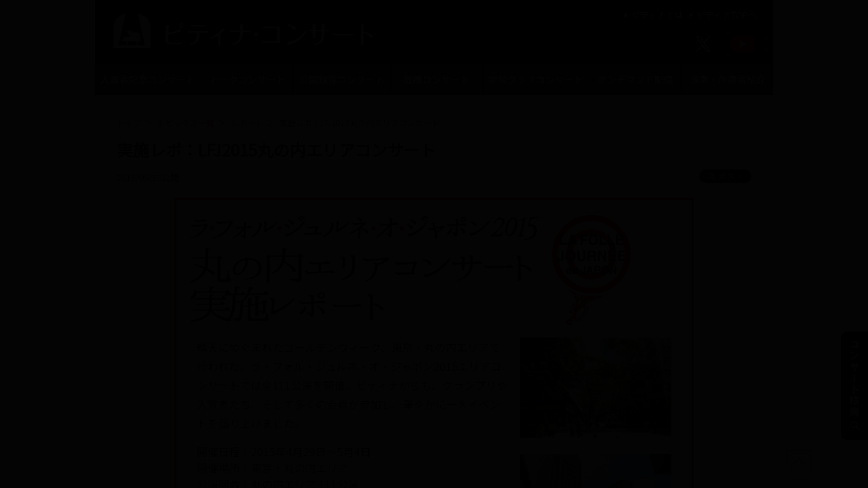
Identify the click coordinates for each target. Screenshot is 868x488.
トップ (129, 122)
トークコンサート (248, 79)
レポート (247, 122)
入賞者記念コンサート (148, 79)
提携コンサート (437, 79)
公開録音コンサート (342, 79)
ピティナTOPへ (721, 15)
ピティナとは (652, 15)
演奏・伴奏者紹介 (728, 79)
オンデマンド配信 (635, 79)
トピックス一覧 (186, 122)
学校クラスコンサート (536, 79)
